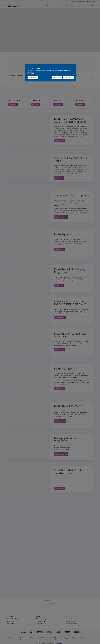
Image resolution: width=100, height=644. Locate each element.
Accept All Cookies (57, 77)
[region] (51, 73)
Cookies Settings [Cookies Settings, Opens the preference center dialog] (33, 77)
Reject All (68, 77)
